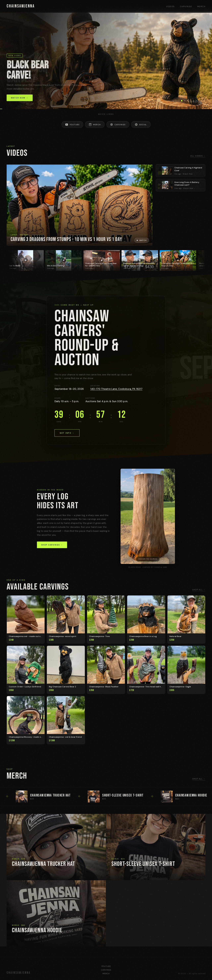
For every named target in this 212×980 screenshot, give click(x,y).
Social (141, 125)
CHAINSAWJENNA (21, 6)
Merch (201, 6)
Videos (170, 6)
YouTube (72, 125)
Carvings (186, 6)
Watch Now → (20, 98)
